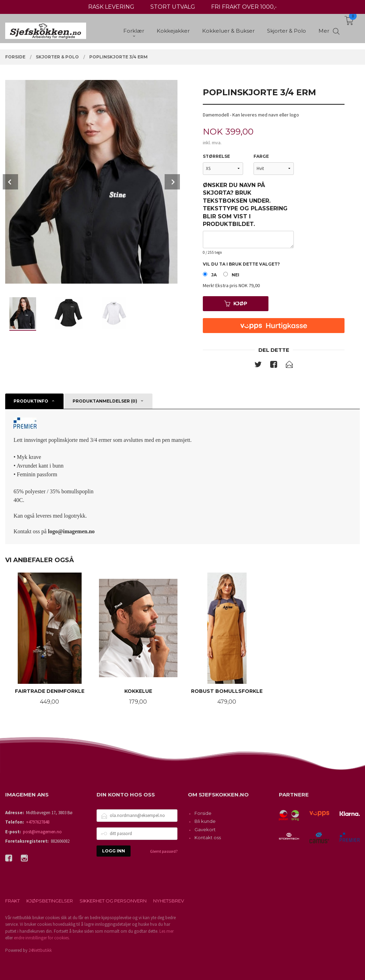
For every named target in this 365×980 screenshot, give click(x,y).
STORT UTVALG (173, 7)
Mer (324, 31)
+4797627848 (38, 822)
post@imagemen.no (42, 832)
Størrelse (216, 156)
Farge (261, 156)
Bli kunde (205, 821)
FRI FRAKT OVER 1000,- (244, 7)
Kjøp (236, 303)
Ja (214, 275)
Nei (235, 275)
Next (172, 182)
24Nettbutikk (40, 950)
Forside (203, 813)
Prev (10, 182)
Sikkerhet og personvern (113, 901)
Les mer (167, 931)
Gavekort (205, 829)
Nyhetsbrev (169, 901)
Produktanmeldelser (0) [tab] (105, 401)
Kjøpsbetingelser (50, 901)
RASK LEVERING (111, 7)
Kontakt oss (208, 837)
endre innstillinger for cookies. (42, 938)
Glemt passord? (164, 851)
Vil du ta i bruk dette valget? (241, 264)
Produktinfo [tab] (31, 401)
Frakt (13, 901)
